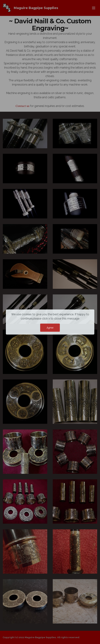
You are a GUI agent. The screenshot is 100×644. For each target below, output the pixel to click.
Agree (50, 327)
